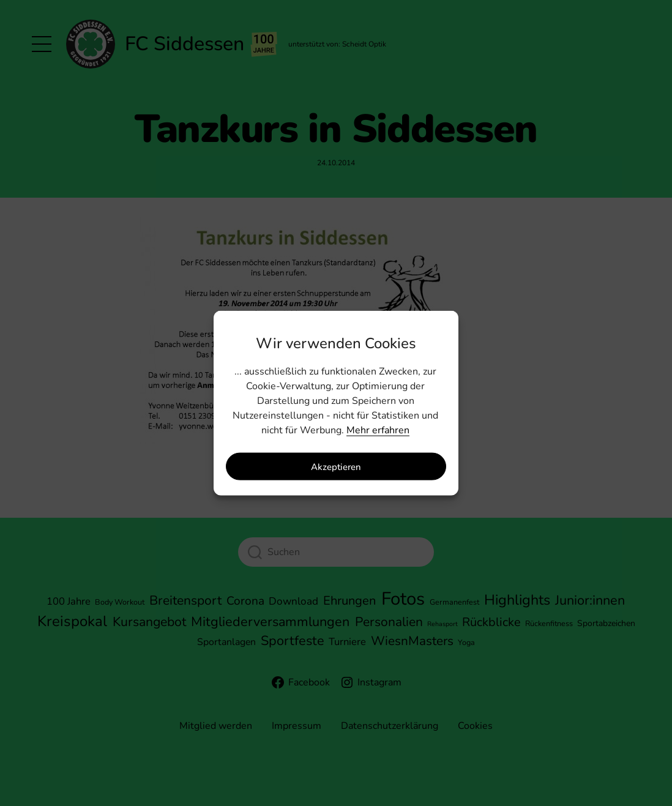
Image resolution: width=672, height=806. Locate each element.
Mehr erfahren (378, 430)
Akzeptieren (336, 466)
